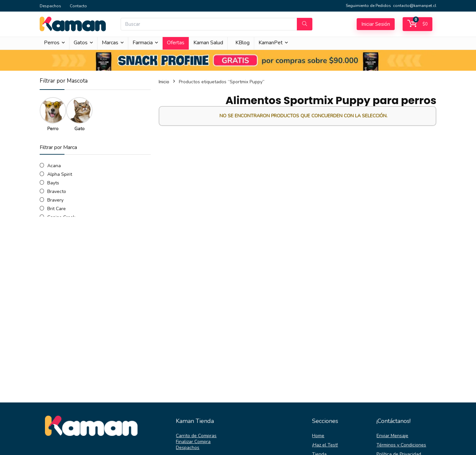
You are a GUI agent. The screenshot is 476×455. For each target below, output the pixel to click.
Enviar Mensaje (392, 436)
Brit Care (57, 209)
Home (318, 436)
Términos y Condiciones (401, 445)
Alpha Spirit (60, 174)
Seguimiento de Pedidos (368, 6)
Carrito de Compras (196, 436)
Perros (52, 43)
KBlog (242, 43)
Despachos (50, 6)
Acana (54, 166)
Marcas (110, 43)
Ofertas (176, 43)
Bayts (53, 183)
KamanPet (271, 43)
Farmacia (143, 43)
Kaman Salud (208, 43)
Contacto (78, 6)
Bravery (55, 200)
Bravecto (57, 191)
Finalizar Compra (193, 442)
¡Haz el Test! (325, 445)
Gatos (81, 43)
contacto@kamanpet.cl (415, 6)
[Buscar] (305, 24)
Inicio (164, 82)
